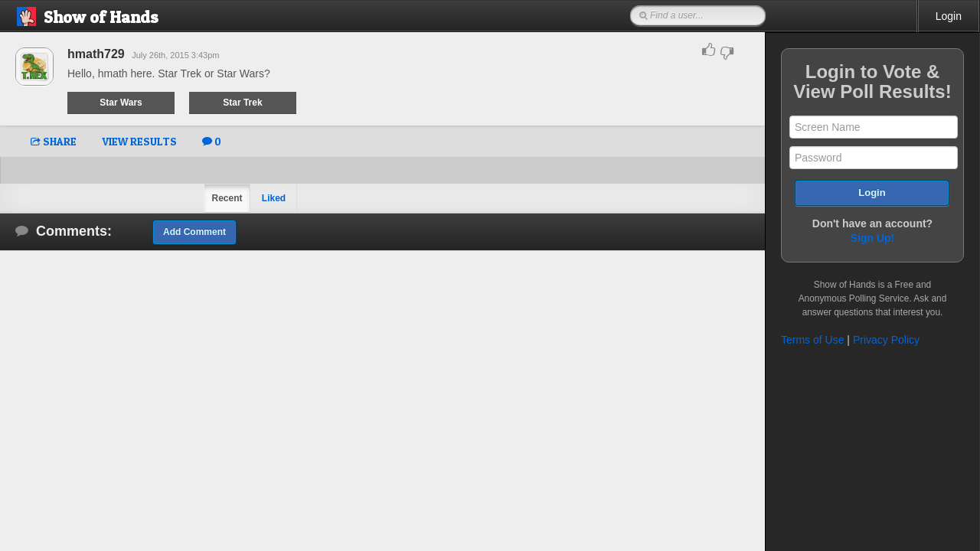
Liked (274, 198)
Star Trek (242, 103)
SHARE (54, 141)
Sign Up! (873, 238)
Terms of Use (812, 340)
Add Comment (194, 232)
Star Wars (121, 103)
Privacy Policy (886, 340)
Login (949, 16)
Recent (227, 198)
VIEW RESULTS (139, 141)
